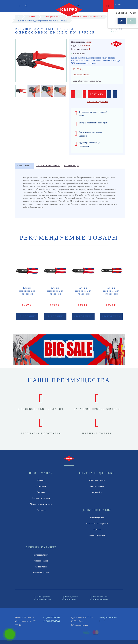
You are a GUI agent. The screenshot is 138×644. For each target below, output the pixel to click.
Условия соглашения (41, 498)
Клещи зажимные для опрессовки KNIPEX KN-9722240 (111, 294)
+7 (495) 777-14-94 (52, 617)
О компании (41, 486)
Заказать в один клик (98, 102)
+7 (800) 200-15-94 (52, 621)
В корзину (97, 94)
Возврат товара (97, 486)
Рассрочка (41, 510)
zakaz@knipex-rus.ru (108, 617)
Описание (24, 166)
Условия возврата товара (41, 504)
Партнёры (97, 530)
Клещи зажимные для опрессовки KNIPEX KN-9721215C (83, 294)
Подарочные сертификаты (97, 524)
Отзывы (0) (72, 166)
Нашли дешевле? (81, 74)
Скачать (41, 480)
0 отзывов (116, 31)
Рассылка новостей (41, 573)
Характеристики (48, 166)
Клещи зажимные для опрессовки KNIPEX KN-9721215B (55, 294)
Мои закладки (41, 567)
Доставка (41, 492)
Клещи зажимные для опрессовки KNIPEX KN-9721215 (27, 294)
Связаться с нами (97, 480)
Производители (97, 518)
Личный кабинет (41, 555)
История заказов (41, 561)
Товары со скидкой (97, 536)
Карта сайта (97, 492)
